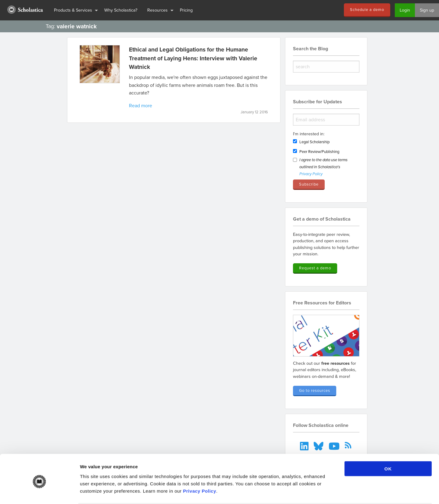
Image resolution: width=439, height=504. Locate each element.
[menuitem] (25, 10)
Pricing (186, 10)
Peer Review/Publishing (319, 151)
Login (405, 10)
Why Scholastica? (121, 10)
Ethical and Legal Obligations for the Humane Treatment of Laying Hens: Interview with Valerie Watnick (193, 58)
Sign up (427, 10)
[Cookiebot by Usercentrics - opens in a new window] (39, 492)
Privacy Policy (200, 467)
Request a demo (315, 268)
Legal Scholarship (314, 142)
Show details (320, 492)
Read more (141, 105)
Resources (157, 10)
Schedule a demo (367, 9)
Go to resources (315, 390)
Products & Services (73, 10)
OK (388, 445)
